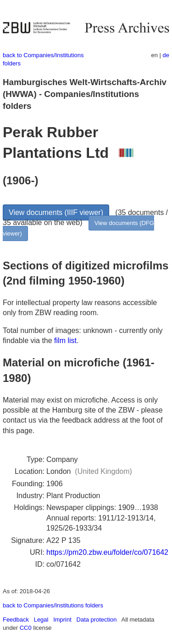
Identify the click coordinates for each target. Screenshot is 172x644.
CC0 (26, 628)
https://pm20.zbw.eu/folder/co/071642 (107, 552)
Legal (41, 620)
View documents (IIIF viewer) (56, 212)
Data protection (97, 620)
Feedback (16, 620)
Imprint (62, 620)
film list (65, 341)
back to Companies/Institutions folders (53, 605)
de (166, 55)
